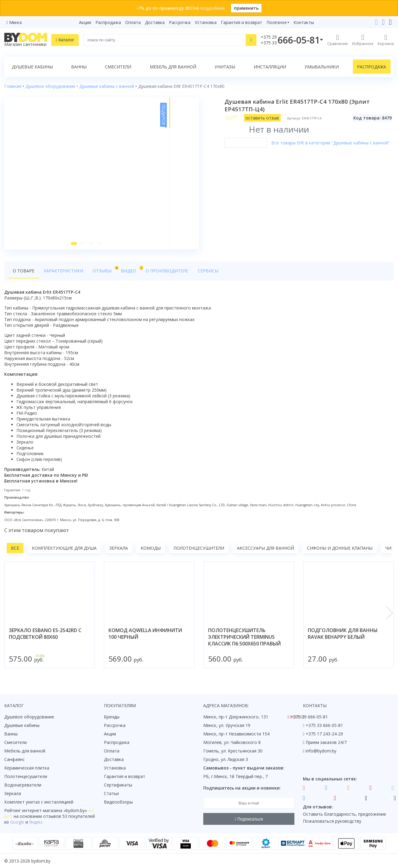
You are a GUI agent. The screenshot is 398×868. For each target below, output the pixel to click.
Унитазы (225, 67)
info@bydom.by (321, 751)
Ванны (79, 67)
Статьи (111, 793)
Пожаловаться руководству (332, 821)
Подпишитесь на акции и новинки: (242, 788)
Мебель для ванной (173, 67)
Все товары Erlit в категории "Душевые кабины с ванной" (331, 143)
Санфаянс (14, 759)
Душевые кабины (32, 67)
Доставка (155, 22)
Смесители (118, 67)
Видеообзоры (118, 802)
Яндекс (36, 822)
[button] (74, 244)
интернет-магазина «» (55, 810)
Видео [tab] (128, 270)
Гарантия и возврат (242, 22)
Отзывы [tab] (102, 270)
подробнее (212, 8)
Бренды (112, 717)
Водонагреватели (23, 785)
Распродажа (108, 22)
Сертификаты (118, 785)
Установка (206, 22)
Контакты (304, 22)
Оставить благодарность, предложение (345, 814)
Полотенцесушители (199, 548)
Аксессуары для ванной (266, 548)
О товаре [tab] (24, 271)
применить (246, 8)
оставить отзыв (262, 118)
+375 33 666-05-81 (324, 725)
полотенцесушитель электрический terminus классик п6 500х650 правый (244, 637)
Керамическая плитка (27, 768)
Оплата (133, 22)
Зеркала (119, 548)
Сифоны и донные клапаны (340, 548)
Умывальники (322, 67)
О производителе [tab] (163, 271)
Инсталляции (270, 67)
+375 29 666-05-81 (309, 717)
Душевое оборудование (29, 717)
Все (15, 548)
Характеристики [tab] (63, 271)
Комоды (151, 548)
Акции (85, 22)
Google (17, 822)
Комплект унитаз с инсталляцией (39, 802)
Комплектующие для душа (64, 548)
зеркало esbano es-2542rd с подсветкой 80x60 (45, 634)
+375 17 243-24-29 (324, 734)
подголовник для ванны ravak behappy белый (343, 634)
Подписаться (249, 819)
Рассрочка (180, 22)
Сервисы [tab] (203, 271)
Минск (16, 22)
